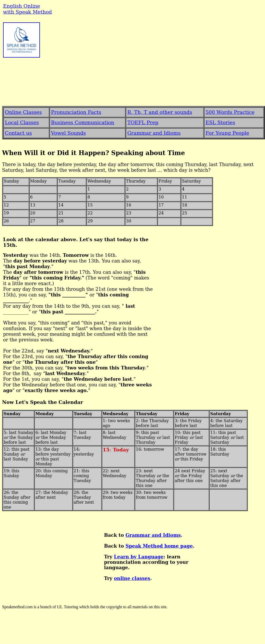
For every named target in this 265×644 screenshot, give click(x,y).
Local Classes (22, 123)
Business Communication (83, 123)
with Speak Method (28, 12)
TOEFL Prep (143, 123)
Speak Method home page (159, 546)
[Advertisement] (134, 63)
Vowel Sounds (68, 133)
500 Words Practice (230, 112)
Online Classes (23, 112)
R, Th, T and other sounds (160, 112)
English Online (22, 6)
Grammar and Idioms (153, 535)
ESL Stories (220, 123)
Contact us (18, 133)
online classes (132, 578)
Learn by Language (139, 557)
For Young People (227, 133)
